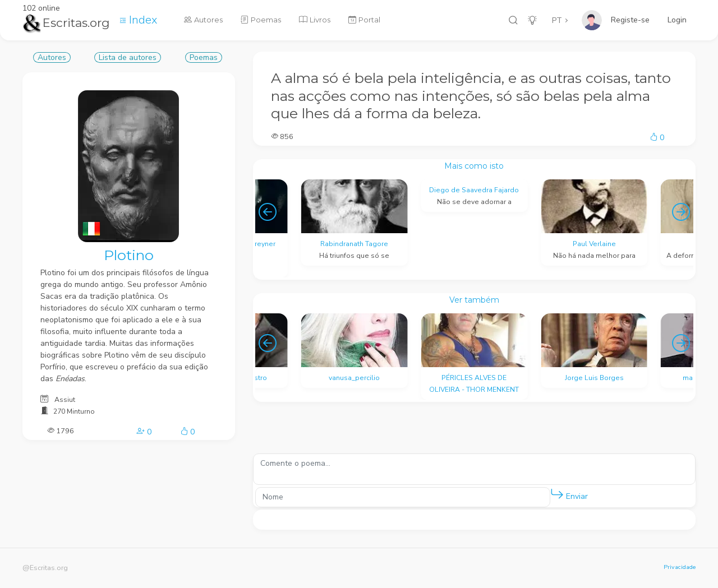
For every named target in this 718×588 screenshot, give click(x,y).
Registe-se (630, 20)
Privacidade (680, 567)
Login (677, 20)
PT (557, 20)
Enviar (569, 494)
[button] (557, 494)
